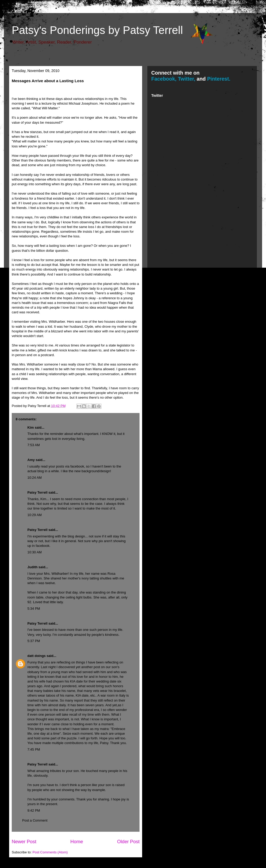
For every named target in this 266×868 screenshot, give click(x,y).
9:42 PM (34, 810)
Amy (31, 460)
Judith (32, 567)
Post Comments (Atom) (50, 852)
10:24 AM (35, 478)
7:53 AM (34, 445)
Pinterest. (219, 79)
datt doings (37, 656)
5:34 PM (34, 609)
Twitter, (187, 79)
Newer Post (24, 842)
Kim (31, 427)
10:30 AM (35, 552)
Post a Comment (35, 820)
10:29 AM (35, 515)
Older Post (128, 842)
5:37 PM (34, 641)
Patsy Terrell (37, 492)
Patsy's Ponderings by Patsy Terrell (97, 30)
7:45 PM (34, 749)
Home (77, 842)
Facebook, (164, 79)
